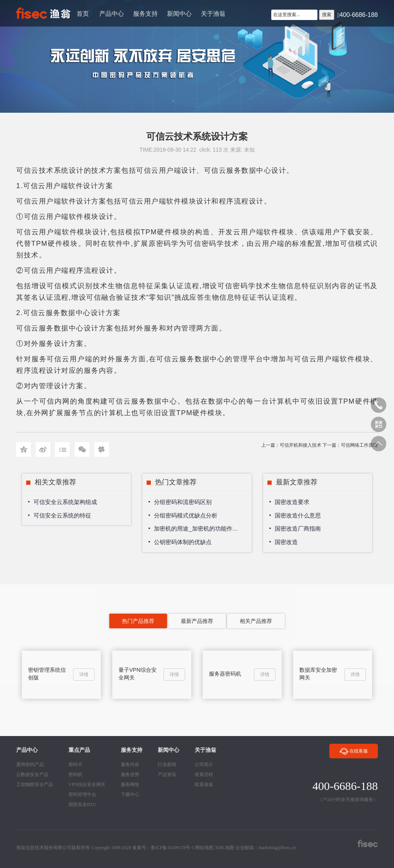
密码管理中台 (82, 795)
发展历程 (204, 775)
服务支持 (145, 14)
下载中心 (130, 795)
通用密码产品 (30, 765)
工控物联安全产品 (35, 785)
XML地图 (225, 848)
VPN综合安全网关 (87, 785)
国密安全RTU (82, 805)
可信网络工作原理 (359, 445)
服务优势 (130, 775)
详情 (84, 674)
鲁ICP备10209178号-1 (173, 848)
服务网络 (130, 785)
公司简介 (204, 765)
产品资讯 (167, 775)
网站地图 (204, 848)
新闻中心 (179, 14)
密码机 (75, 775)
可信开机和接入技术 (301, 445)
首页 (83, 14)
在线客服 (353, 752)
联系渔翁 (204, 785)
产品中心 (112, 14)
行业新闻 (167, 765)
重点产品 (79, 750)
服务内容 (130, 765)
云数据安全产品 (32, 775)
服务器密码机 (225, 674)
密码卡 (75, 765)
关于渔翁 (213, 14)
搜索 (327, 15)
